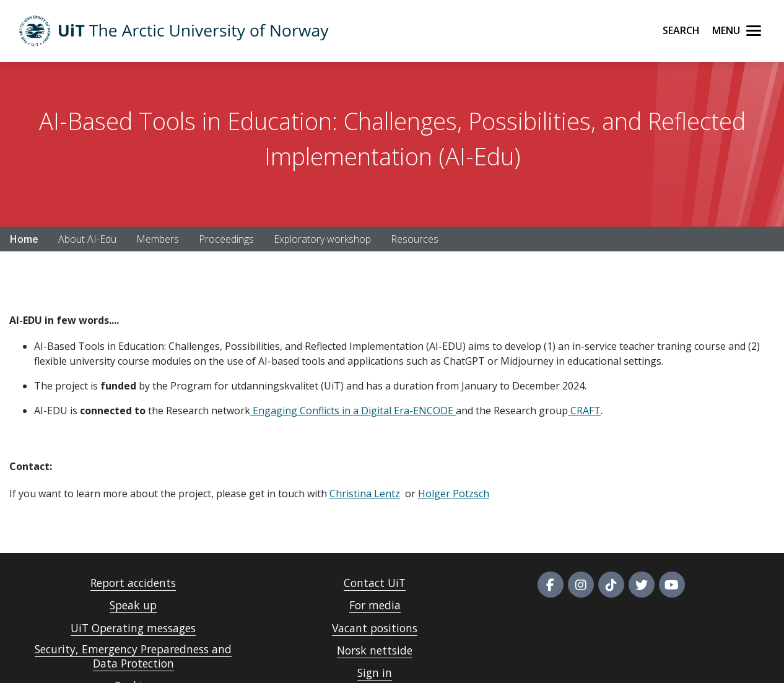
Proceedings (226, 239)
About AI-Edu (87, 239)
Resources (415, 239)
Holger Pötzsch (454, 494)
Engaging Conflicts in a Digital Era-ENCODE (352, 411)
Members (158, 239)
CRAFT (584, 411)
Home (24, 239)
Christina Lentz (365, 494)
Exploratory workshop (322, 239)
